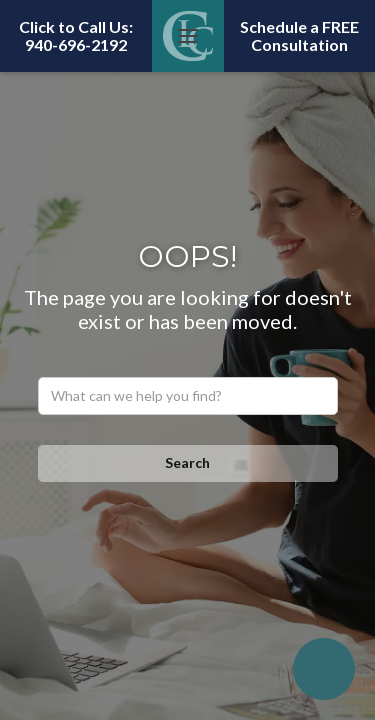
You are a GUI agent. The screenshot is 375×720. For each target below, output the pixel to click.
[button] (188, 36)
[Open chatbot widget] (324, 669)
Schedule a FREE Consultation (299, 35)
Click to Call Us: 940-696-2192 (76, 35)
